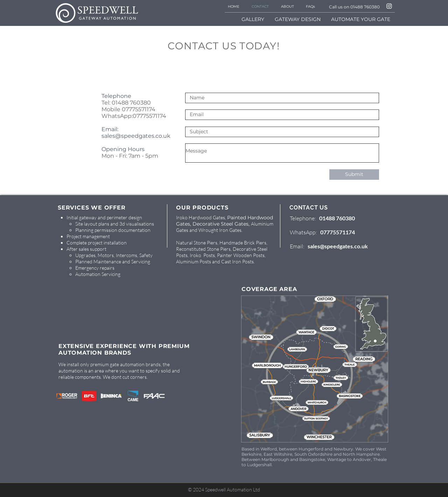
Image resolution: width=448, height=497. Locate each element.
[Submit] (354, 175)
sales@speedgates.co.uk (136, 136)
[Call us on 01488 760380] (352, 7)
